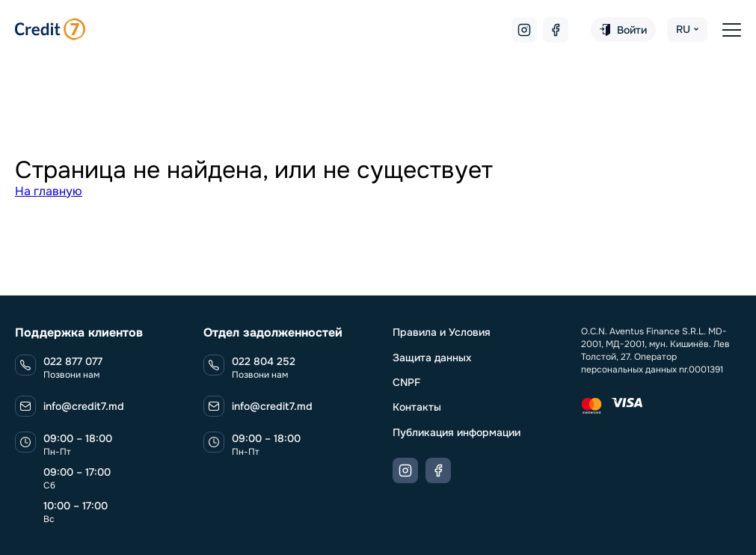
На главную (49, 191)
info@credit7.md (84, 406)
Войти (623, 30)
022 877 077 (73, 361)
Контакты (417, 407)
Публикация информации (457, 432)
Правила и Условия (442, 332)
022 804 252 (264, 361)
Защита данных (432, 358)
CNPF (406, 382)
